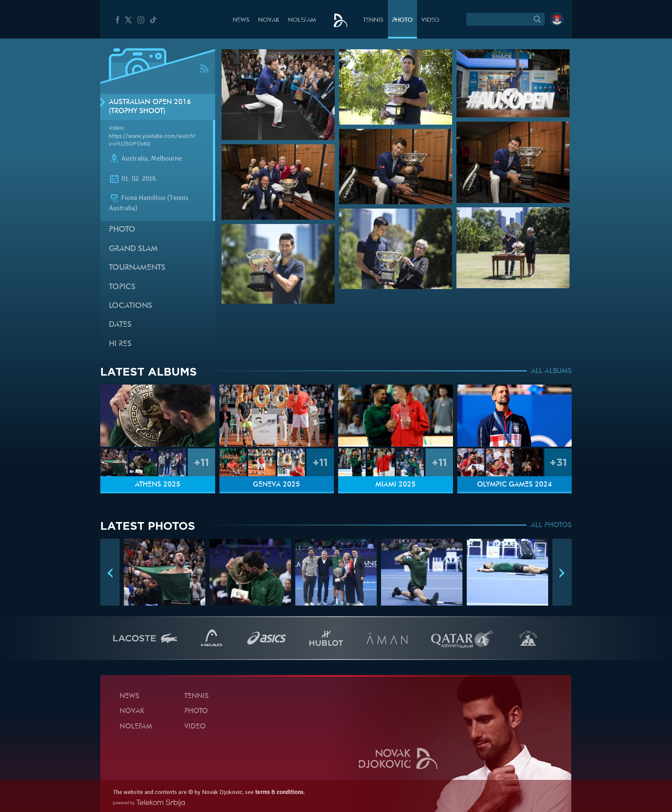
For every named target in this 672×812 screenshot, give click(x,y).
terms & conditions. (280, 792)
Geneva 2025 (276, 485)
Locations (130, 306)
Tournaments (137, 268)
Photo (402, 20)
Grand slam (133, 249)
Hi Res (120, 344)
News (241, 20)
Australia (134, 158)
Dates (120, 325)
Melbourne (166, 158)
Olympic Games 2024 (514, 485)
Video (430, 20)
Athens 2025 (158, 485)
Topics (122, 287)
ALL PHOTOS (551, 525)
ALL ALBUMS (551, 371)
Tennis (373, 20)
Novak (269, 20)
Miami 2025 (396, 485)
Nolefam (302, 20)
